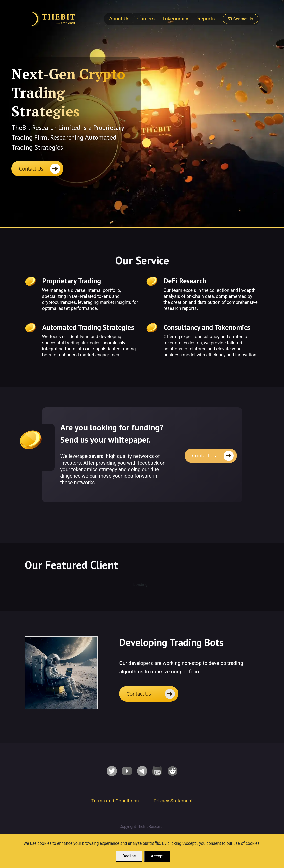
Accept (157, 856)
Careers (146, 19)
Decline (129, 856)
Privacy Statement (173, 801)
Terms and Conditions (115, 801)
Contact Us (241, 19)
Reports (206, 19)
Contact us (204, 456)
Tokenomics (176, 19)
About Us (119, 19)
